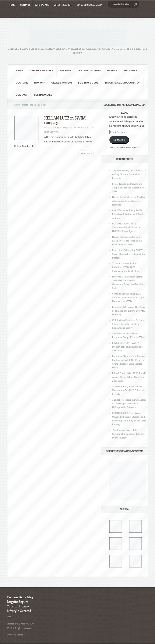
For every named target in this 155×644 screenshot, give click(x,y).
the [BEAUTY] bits (89, 71)
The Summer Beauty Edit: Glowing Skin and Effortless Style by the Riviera (129, 434)
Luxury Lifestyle (41, 71)
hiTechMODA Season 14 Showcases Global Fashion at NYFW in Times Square (127, 227)
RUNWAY (40, 83)
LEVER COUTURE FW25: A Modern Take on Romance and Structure (127, 347)
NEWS (19, 71)
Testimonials (43, 95)
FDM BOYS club (88, 83)
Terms (20, 635)
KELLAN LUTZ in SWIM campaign (65, 120)
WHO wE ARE (42, 5)
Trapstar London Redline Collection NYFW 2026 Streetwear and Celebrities (125, 267)
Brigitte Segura (62, 128)
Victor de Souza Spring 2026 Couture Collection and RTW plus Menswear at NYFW (129, 297)
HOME (12, 5)
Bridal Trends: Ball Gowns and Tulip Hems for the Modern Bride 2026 (129, 188)
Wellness (130, 71)
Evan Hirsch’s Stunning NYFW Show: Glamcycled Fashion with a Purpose (129, 254)
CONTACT (25, 5)
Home (17, 105)
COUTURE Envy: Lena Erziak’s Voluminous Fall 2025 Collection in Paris (129, 390)
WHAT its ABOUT (63, 5)
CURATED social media (90, 5)
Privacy (11, 635)
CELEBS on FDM (62, 83)
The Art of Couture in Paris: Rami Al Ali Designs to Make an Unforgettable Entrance (129, 404)
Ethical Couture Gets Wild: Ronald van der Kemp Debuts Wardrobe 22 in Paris (129, 377)
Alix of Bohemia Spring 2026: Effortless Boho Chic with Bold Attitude (127, 214)
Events (112, 71)
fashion (65, 71)
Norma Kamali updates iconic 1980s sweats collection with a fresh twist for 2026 (127, 241)
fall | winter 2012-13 (83, 128)
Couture (22, 83)
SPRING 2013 (51, 132)
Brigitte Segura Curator (123, 83)
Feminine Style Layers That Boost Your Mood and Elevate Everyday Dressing (129, 311)
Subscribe (119, 140)
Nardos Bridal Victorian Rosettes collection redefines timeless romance (129, 201)
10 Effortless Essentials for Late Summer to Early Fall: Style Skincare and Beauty (128, 324)
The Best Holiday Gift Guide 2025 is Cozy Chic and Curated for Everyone (129, 174)
